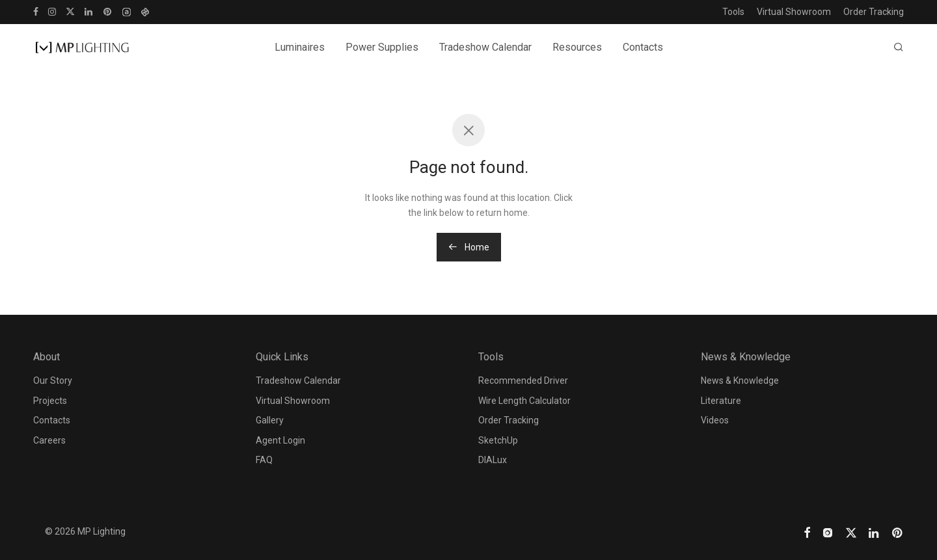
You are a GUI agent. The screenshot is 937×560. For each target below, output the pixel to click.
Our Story (53, 380)
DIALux (493, 460)
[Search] (899, 47)
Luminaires (300, 47)
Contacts (643, 47)
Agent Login (280, 440)
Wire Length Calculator (524, 401)
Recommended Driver (523, 380)
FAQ (264, 460)
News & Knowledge (740, 380)
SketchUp (498, 440)
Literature (721, 401)
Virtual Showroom (794, 12)
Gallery (270, 420)
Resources (577, 47)
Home (469, 247)
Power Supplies (382, 47)
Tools (733, 12)
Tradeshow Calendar (485, 47)
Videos (715, 420)
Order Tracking (874, 12)
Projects (50, 401)
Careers (49, 440)
